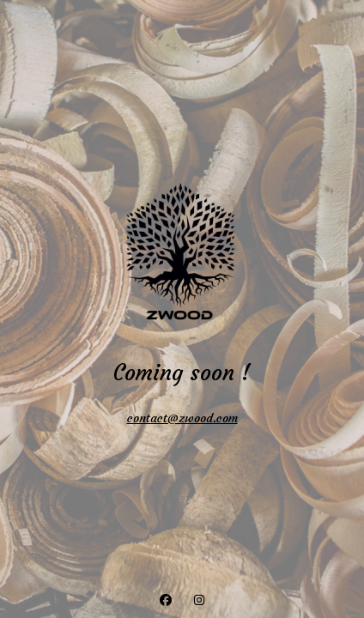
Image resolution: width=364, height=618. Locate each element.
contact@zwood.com (182, 418)
